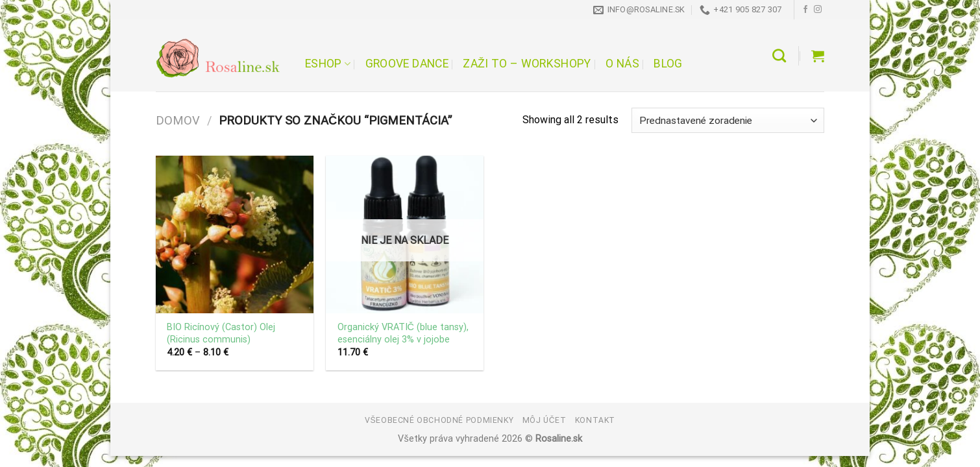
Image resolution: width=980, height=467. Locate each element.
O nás (622, 64)
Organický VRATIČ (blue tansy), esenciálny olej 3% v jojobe (403, 333)
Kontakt (595, 420)
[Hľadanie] (779, 55)
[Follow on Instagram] (818, 10)
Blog (668, 64)
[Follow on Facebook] (805, 10)
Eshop (328, 64)
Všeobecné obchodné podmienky (439, 420)
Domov (178, 120)
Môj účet (545, 420)
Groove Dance (407, 64)
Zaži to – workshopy (527, 64)
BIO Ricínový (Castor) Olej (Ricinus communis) (221, 333)
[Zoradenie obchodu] (728, 120)
